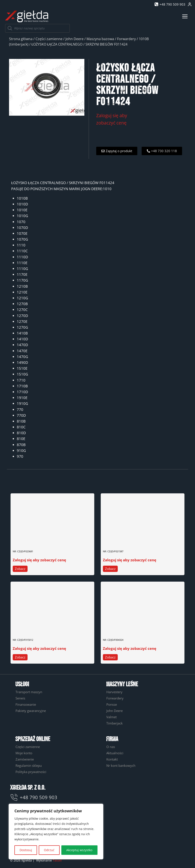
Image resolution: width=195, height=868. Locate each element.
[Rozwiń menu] (185, 16)
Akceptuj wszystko (79, 850)
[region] (56, 832)
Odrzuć (49, 850)
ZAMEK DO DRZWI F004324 (122, 629)
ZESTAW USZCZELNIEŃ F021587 (125, 541)
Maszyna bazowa (100, 39)
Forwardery (126, 39)
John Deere (74, 39)
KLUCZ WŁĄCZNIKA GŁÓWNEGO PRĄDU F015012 (46, 629)
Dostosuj (26, 850)
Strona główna (21, 39)
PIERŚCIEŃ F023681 (27, 541)
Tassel (57, 860)
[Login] (190, 4)
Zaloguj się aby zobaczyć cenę (39, 560)
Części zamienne (49, 39)
